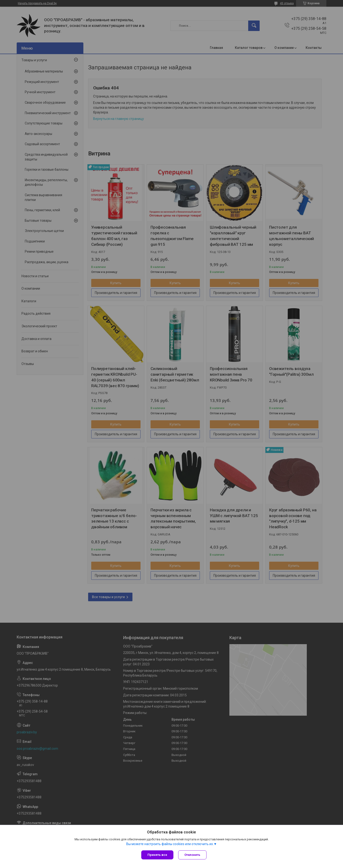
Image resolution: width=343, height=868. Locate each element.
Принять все (157, 855)
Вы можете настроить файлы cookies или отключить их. (170, 844)
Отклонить (192, 855)
